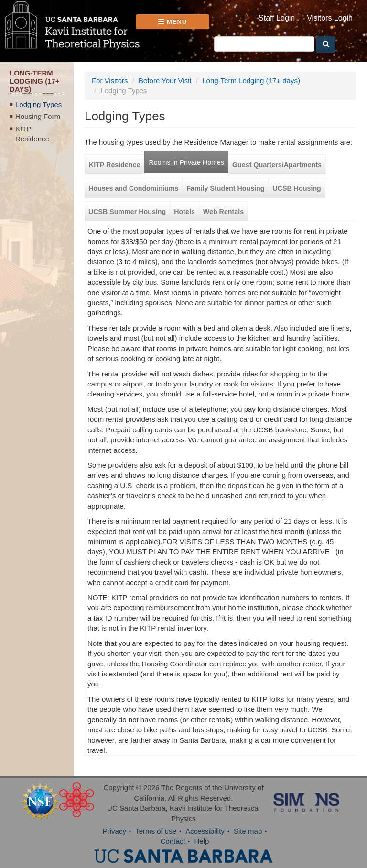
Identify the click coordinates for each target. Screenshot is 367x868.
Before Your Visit (165, 80)
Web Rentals (223, 212)
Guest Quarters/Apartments (277, 165)
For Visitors (110, 80)
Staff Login (277, 18)
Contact (173, 841)
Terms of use (156, 831)
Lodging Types (38, 104)
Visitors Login (330, 18)
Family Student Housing (225, 188)
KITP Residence (32, 134)
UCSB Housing (297, 188)
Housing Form (38, 116)
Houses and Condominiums (133, 188)
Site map (248, 831)
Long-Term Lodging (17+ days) (251, 80)
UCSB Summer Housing (127, 212)
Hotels (184, 212)
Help (202, 841)
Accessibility (205, 831)
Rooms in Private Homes (186, 162)
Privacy (114, 831)
